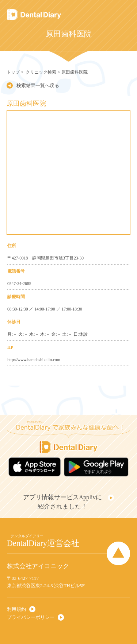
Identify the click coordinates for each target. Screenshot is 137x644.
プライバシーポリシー (31, 617)
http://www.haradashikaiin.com (34, 360)
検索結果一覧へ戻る (38, 85)
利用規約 (16, 609)
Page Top (118, 553)
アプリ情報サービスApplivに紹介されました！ (62, 502)
